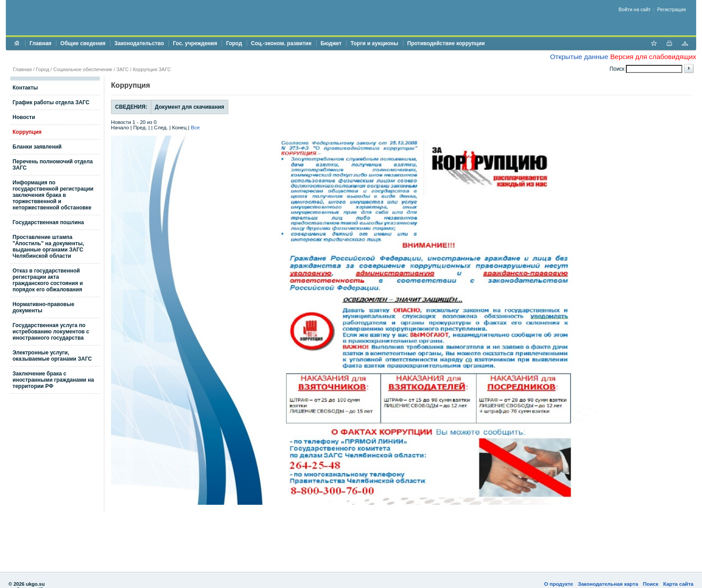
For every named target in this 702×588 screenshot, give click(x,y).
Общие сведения (83, 43)
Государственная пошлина (48, 222)
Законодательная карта (608, 584)
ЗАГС (122, 69)
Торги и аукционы (375, 43)
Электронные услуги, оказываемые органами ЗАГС (52, 356)
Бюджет (331, 43)
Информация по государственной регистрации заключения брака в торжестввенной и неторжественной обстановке (53, 195)
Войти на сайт (635, 9)
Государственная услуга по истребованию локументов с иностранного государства (51, 332)
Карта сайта (678, 584)
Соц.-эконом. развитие (281, 43)
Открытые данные (579, 57)
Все (195, 128)
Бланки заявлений (37, 147)
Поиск (651, 584)
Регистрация (672, 9)
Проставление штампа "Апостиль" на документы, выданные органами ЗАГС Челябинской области (48, 247)
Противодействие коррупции (446, 43)
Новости (24, 117)
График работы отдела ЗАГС (51, 102)
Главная (41, 43)
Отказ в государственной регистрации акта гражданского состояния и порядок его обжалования (48, 280)
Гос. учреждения (195, 43)
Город (234, 43)
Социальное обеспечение (83, 69)
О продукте (559, 584)
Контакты (25, 88)
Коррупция (27, 132)
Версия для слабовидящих (653, 57)
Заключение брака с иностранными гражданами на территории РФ (53, 380)
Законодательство (139, 43)
